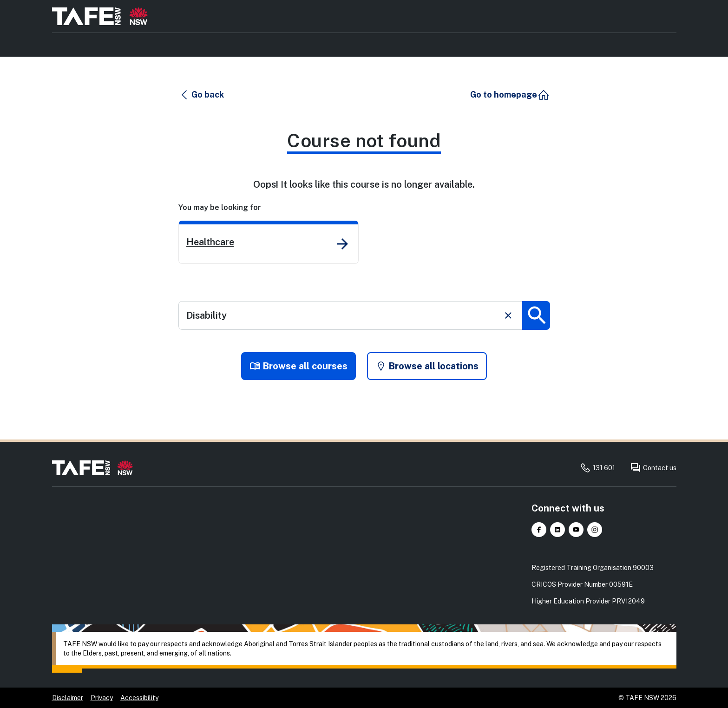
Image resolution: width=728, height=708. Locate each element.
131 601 (597, 468)
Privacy (102, 698)
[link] (269, 242)
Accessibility (139, 698)
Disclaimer (68, 698)
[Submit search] (536, 315)
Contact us (653, 468)
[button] (202, 95)
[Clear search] (508, 315)
